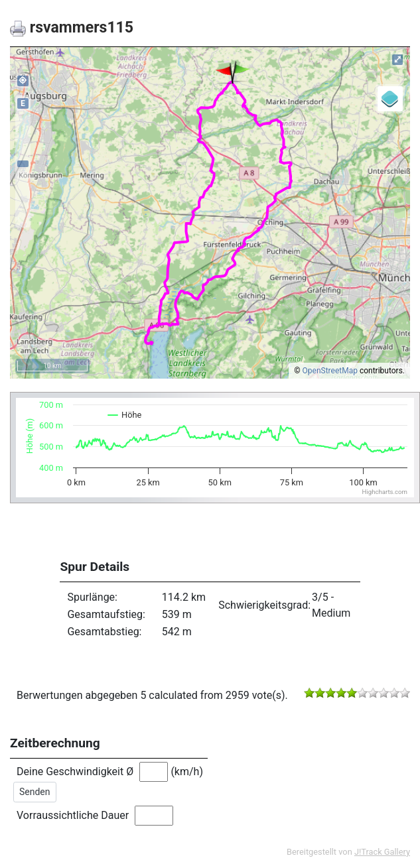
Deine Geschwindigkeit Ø (75, 772)
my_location (23, 80)
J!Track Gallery (382, 852)
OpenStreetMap (330, 371)
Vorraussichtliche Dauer (73, 815)
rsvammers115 (72, 28)
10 (405, 693)
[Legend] (390, 99)
